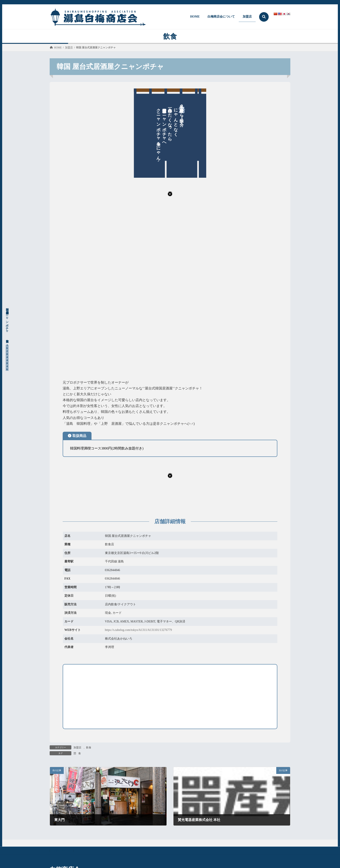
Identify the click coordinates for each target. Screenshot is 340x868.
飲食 (89, 747)
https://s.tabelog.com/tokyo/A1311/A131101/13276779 (138, 630)
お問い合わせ (62, 851)
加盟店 (77, 747)
